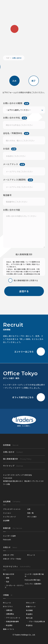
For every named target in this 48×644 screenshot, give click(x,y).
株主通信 (9, 625)
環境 (8, 578)
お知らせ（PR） (9, 555)
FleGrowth (7, 540)
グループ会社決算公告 (37, 621)
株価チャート (31, 606)
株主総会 (29, 625)
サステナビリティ (11, 566)
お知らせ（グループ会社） (13, 559)
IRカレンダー (31, 603)
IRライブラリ (8, 606)
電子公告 (29, 618)
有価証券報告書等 (12, 621)
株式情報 (29, 610)
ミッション (7, 513)
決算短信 (9, 610)
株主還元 (29, 614)
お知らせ (7, 547)
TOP (8, 58)
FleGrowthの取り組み (33, 580)
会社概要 (6, 520)
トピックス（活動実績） (33, 584)
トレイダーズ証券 (9, 536)
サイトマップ (13, 466)
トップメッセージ (9, 517)
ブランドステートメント (12, 509)
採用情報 (11, 445)
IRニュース (31, 555)
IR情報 (6, 595)
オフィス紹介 (32, 517)
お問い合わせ (13, 452)
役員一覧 (30, 513)
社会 (8, 581)
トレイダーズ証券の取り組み (34, 575)
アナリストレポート (13, 618)
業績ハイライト (9, 629)
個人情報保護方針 (17, 459)
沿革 (29, 509)
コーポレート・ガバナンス (14, 586)
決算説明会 (10, 614)
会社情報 (7, 501)
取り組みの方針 (9, 574)
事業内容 (7, 528)
